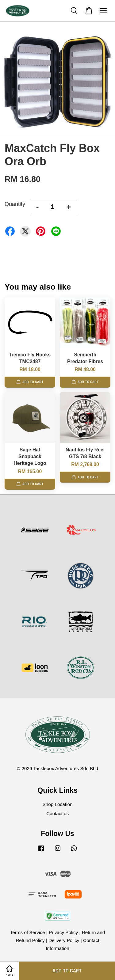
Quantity (15, 204)
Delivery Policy (64, 940)
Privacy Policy (63, 932)
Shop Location (58, 804)
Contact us (57, 813)
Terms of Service (28, 932)
